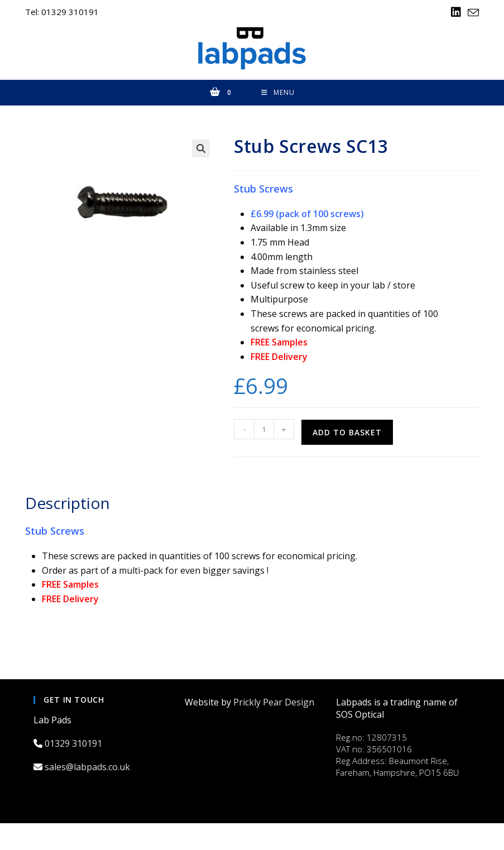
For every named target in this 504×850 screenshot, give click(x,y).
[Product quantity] (264, 431)
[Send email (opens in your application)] (472, 13)
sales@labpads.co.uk (88, 769)
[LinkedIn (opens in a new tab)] (456, 12)
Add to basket (347, 434)
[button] (201, 150)
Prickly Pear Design (274, 703)
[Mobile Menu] (278, 94)
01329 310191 (75, 745)
